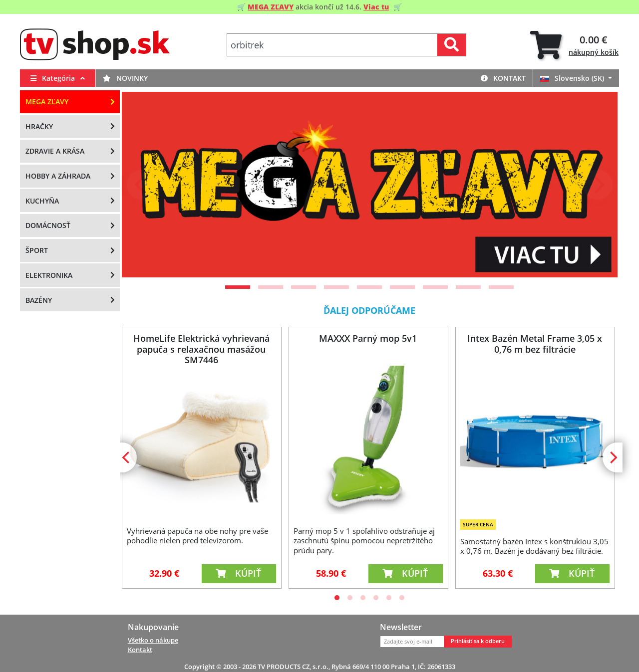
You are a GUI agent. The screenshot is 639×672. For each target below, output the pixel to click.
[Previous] (142, 185)
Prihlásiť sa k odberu (478, 641)
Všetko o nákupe (153, 640)
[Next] (598, 185)
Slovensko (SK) (573, 78)
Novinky (125, 78)
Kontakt (503, 78)
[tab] (574, 45)
